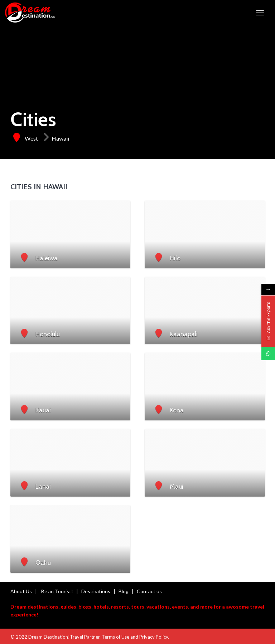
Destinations (96, 591)
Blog (124, 591)
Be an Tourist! (57, 591)
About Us (21, 591)
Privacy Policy (154, 637)
